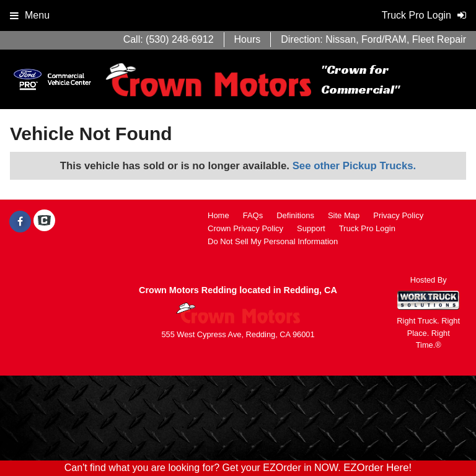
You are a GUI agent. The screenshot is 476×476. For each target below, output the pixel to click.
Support (311, 228)
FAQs (253, 215)
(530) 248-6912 (179, 39)
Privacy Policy (398, 215)
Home (218, 215)
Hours (248, 39)
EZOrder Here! (377, 468)
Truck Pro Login (367, 228)
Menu (30, 15)
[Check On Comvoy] (44, 222)
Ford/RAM (384, 39)
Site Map (344, 215)
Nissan (341, 39)
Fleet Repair (439, 39)
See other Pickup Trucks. (355, 166)
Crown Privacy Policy (245, 228)
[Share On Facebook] (20, 222)
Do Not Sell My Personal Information (273, 241)
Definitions (295, 215)
